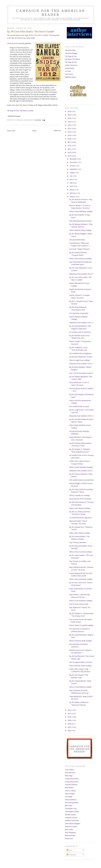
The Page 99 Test (71, 62)
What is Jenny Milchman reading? (81, 211)
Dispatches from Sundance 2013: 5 (81, 274)
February (73, 193)
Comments (71, 855)
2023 (70, 122)
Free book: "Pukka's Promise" (79, 249)
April (72, 186)
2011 (70, 713)
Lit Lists (68, 71)
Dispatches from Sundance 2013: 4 (81, 323)
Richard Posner (70, 835)
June (71, 179)
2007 (70, 727)
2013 (70, 156)
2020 (70, 132)
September (74, 169)
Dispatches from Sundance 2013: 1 (81, 471)
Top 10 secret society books (79, 604)
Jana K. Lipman (70, 791)
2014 (70, 152)
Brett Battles (69, 788)
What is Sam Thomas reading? (80, 508)
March (72, 190)
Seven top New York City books (80, 499)
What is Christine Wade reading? (80, 641)
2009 (70, 720)
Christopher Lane (71, 808)
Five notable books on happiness (80, 353)
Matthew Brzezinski (72, 820)
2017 (70, 142)
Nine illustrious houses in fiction (80, 221)
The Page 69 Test (71, 56)
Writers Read (69, 68)
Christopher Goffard (72, 811)
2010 (70, 717)
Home (34, 131)
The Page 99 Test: (13, 111)
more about (22, 105)
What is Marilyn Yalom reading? (80, 666)
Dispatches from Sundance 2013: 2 (81, 416)
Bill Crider (69, 806)
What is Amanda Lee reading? (79, 495)
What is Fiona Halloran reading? (80, 687)
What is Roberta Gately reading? (80, 230)
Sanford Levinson (71, 826)
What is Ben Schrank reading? (80, 533)
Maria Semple (70, 794)
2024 (70, 118)
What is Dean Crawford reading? (80, 552)
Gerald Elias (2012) (72, 779)
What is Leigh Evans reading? (79, 360)
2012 (70, 710)
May (71, 183)
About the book (12, 43)
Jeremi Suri (69, 838)
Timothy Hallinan (71, 785)
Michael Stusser (70, 815)
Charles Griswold (71, 818)
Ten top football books (77, 240)
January (73, 197)
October (73, 166)
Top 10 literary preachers (78, 542)
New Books (69, 74)
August (72, 173)
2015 (70, 149)
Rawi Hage (69, 776)
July (71, 176)
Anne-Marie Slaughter (73, 823)
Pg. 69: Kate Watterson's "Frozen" (81, 357)
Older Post (57, 131)
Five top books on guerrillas (79, 313)
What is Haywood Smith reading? (81, 579)
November (74, 162)
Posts (69, 850)
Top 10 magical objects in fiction (80, 662)
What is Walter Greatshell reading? (81, 625)
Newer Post (11, 131)
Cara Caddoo (69, 770)
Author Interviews (71, 65)
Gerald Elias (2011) (72, 782)
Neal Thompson (70, 832)
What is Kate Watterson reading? (80, 258)
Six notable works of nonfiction (80, 332)
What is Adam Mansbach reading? (81, 467)
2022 (70, 125)
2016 (70, 146)
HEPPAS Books (70, 77)
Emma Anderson (71, 800)
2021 (70, 128)
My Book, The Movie (72, 59)
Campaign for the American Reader (51, 13)
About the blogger (71, 53)
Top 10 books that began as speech (81, 373)
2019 (70, 135)
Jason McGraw (70, 773)
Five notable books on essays (79, 406)
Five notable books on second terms (81, 480)
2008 (70, 724)
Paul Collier (69, 830)
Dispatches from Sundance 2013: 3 (81, 364)
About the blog (70, 50)
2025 (70, 115)
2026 (70, 111)
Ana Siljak (69, 796)
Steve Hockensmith (72, 803)
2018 (70, 139)
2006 (70, 731)
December (73, 159)
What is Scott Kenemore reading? (81, 601)
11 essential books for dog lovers (80, 518)
